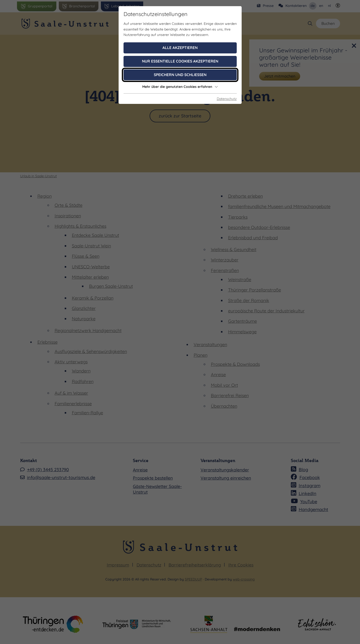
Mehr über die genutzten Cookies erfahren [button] (180, 87)
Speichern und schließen (180, 75)
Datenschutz (227, 99)
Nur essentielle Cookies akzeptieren (180, 61)
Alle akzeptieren (180, 48)
